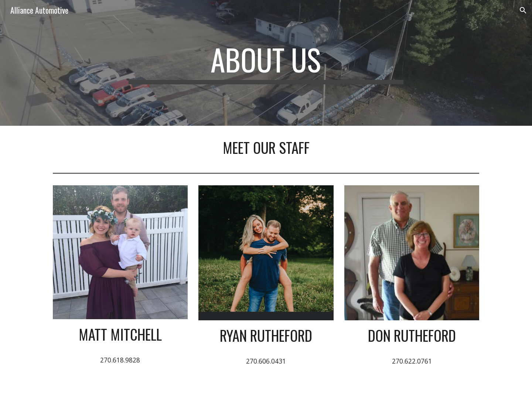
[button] (523, 10)
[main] (266, 63)
